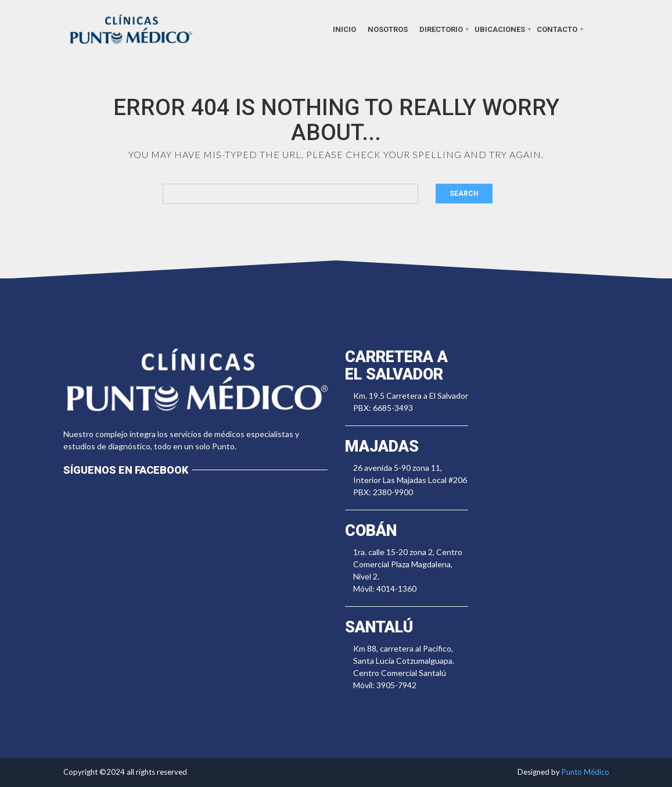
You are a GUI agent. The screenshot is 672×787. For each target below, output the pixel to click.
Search (464, 194)
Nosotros (388, 29)
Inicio (344, 29)
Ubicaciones (500, 29)
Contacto (557, 29)
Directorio (441, 29)
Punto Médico (585, 772)
